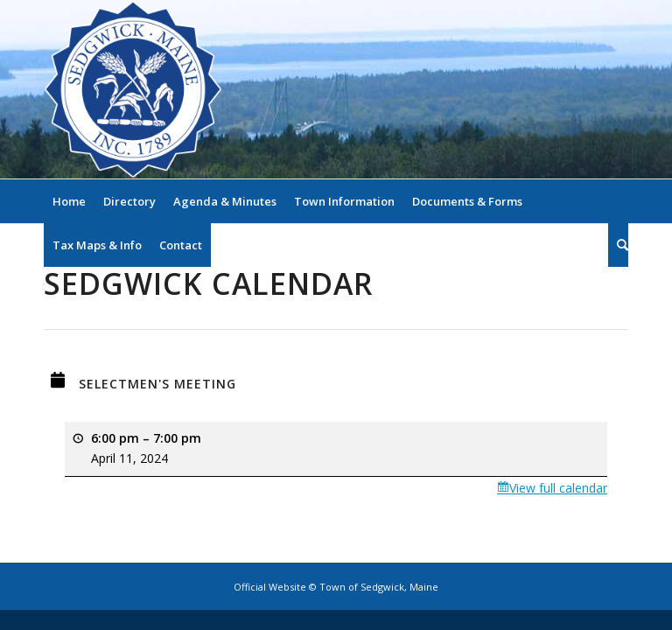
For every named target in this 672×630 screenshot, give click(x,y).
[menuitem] (69, 201)
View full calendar (558, 488)
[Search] (618, 245)
